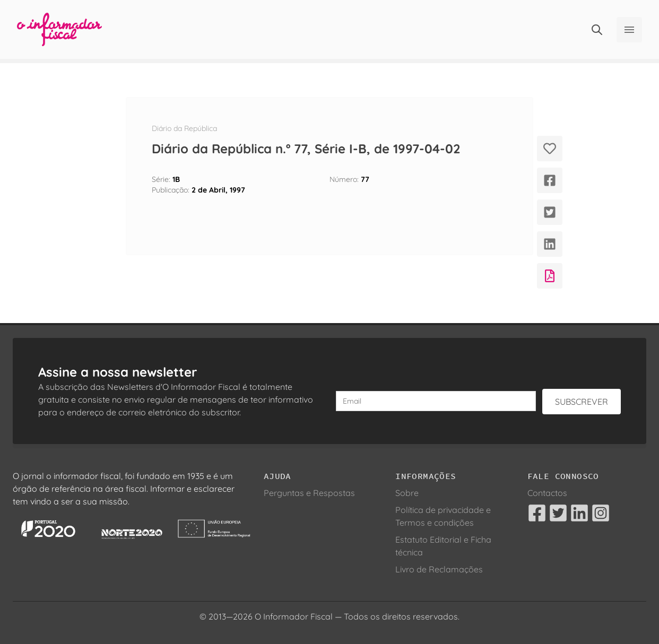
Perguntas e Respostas (309, 493)
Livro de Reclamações (439, 569)
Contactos (547, 493)
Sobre (407, 493)
